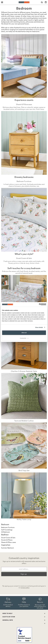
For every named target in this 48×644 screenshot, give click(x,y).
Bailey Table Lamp (24, 519)
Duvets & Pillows (7, 540)
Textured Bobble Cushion (24, 421)
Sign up (24, 574)
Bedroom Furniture (24, 181)
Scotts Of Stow (24, 617)
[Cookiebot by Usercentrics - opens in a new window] (39, 304)
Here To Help (24, 614)
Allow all (24, 333)
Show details (39, 327)
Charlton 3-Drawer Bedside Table (24, 371)
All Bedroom (6, 532)
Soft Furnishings (7, 530)
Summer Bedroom (8, 548)
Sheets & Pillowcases (24, 104)
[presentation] (24, 580)
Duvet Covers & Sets (24, 258)
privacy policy (25, 588)
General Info (24, 620)
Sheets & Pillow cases (9, 542)
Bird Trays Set (24, 470)
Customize (24, 338)
